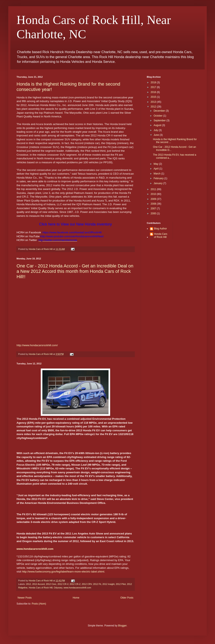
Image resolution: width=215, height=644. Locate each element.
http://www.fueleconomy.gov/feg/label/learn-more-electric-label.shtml (63, 572)
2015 (154, 97)
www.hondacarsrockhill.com (77, 588)
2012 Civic (51, 584)
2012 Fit (97, 584)
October (158, 116)
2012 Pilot (121, 584)
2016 (154, 92)
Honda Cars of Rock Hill (41, 588)
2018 (154, 82)
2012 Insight (108, 584)
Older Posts (127, 598)
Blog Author (160, 229)
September (160, 120)
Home (76, 598)
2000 (154, 213)
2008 (154, 204)
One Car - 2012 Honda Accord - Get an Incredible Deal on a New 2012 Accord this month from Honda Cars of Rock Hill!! (75, 271)
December (160, 111)
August (158, 125)
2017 (154, 87)
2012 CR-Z (75, 584)
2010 (154, 194)
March (157, 174)
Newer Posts (25, 598)
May (156, 164)
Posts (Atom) (39, 604)
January (158, 183)
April (156, 169)
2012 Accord (38, 584)
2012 (29, 584)
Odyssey (58, 588)
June (157, 135)
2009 (154, 199)
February (159, 178)
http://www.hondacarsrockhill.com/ (37, 345)
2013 (154, 102)
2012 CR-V (63, 584)
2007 (154, 209)
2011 (154, 189)
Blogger (122, 626)
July (156, 130)
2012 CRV (87, 584)
